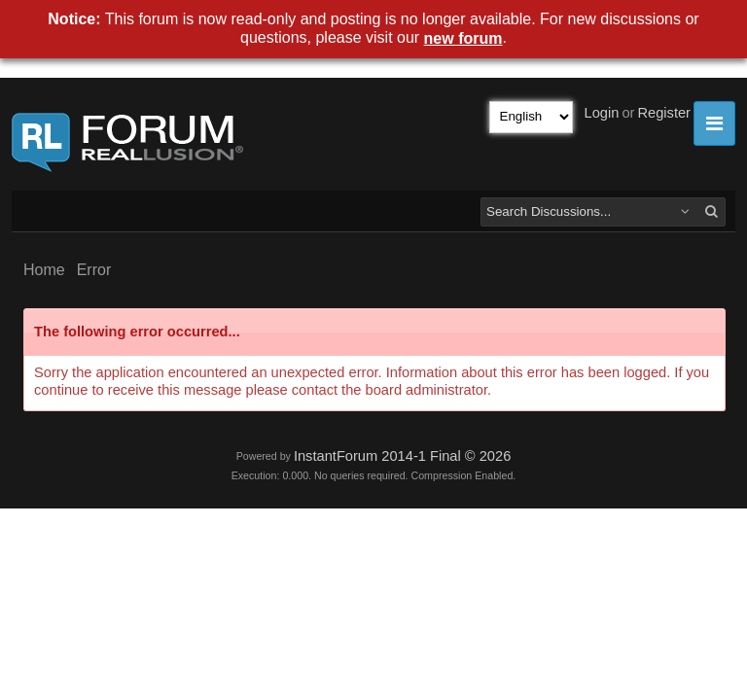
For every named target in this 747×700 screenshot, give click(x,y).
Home (44, 270)
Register (664, 113)
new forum (463, 38)
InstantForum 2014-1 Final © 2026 (402, 456)
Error (94, 270)
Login (602, 113)
